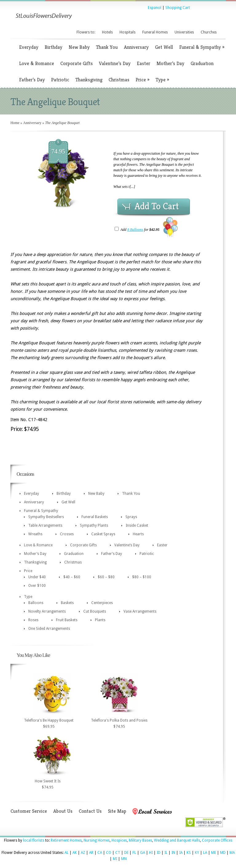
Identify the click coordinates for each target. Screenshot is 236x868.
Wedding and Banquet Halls (177, 840)
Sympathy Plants (94, 525)
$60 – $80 (106, 577)
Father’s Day (32, 80)
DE (126, 853)
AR (91, 853)
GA (143, 853)
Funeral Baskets (95, 517)
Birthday (53, 47)
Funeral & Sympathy (202, 47)
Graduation (202, 63)
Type (162, 80)
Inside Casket (137, 525)
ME (214, 853)
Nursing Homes (97, 840)
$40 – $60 (72, 577)
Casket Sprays (103, 534)
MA (232, 853)
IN (173, 853)
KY (197, 853)
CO (109, 853)
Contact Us (90, 811)
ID (159, 853)
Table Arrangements (45, 525)
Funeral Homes (155, 32)
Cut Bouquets (95, 611)
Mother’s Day (170, 63)
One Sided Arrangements (49, 629)
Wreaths (35, 534)
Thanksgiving (89, 80)
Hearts (138, 534)
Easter (144, 63)
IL (166, 853)
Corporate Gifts (77, 63)
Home (15, 123)
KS (189, 853)
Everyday (29, 47)
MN (124, 859)
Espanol (155, 8)
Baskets (67, 603)
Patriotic (60, 80)
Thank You (107, 47)
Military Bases (140, 840)
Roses (33, 620)
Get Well (164, 47)
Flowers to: (86, 32)
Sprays (131, 517)
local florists (34, 840)
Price (142, 80)
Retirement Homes (66, 840)
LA (205, 853)
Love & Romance (37, 63)
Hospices (119, 840)
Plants (100, 620)
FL (134, 853)
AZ (83, 853)
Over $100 (37, 586)
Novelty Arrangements (47, 611)
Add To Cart (157, 206)
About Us (63, 811)
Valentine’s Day (115, 63)
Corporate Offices (217, 840)
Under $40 (37, 577)
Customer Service (29, 811)
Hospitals (128, 32)
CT (118, 853)
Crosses (67, 534)
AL (67, 853)
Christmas (119, 80)
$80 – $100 (142, 577)
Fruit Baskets (67, 620)
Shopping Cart (178, 8)
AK (75, 853)
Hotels (107, 32)
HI (151, 853)
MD (223, 853)
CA (100, 853)
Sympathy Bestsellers (46, 517)
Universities (184, 32)
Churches (209, 32)
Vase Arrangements (140, 611)
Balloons (36, 603)
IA (181, 853)
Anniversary (136, 47)
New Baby (79, 47)
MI (115, 859)
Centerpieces (102, 603)
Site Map (117, 811)
